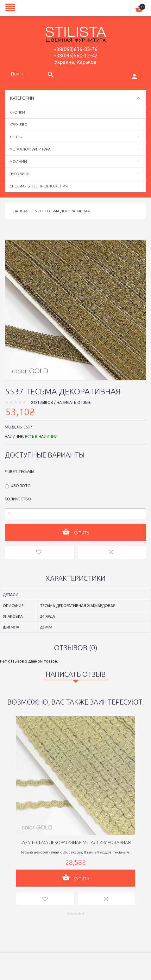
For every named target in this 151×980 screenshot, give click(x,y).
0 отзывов (42, 402)
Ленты (16, 137)
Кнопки (17, 112)
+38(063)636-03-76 (75, 49)
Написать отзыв (74, 402)
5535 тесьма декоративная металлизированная (75, 842)
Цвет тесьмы (21, 472)
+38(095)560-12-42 (75, 56)
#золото (21, 486)
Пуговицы (20, 174)
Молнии (18, 161)
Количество (18, 499)
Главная (20, 211)
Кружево (19, 124)
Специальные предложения (39, 186)
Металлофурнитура (30, 149)
